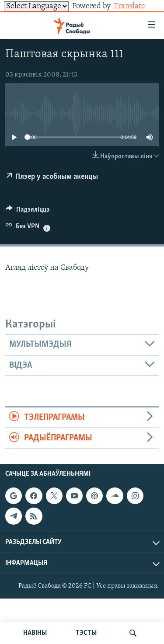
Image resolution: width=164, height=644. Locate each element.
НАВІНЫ (35, 633)
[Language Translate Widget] (36, 6)
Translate (136, 6)
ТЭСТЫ (86, 633)
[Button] (28, 212)
